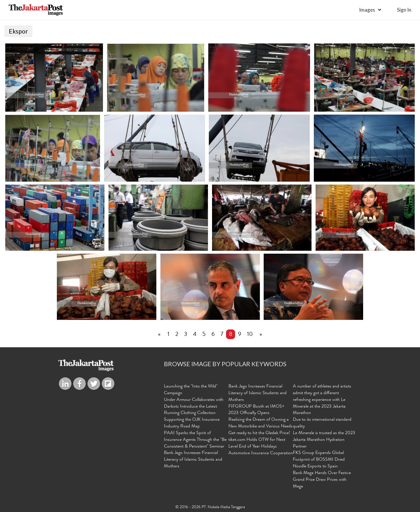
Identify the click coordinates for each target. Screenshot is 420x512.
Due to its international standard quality (322, 423)
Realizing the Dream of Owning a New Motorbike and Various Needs (260, 423)
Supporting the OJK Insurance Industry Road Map (192, 423)
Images (367, 10)
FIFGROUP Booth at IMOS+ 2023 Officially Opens (256, 410)
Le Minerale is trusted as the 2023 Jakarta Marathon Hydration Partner (324, 440)
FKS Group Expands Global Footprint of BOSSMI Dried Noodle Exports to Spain (319, 460)
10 (250, 335)
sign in (404, 10)
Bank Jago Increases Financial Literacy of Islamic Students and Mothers (193, 460)
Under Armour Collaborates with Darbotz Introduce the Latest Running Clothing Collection (194, 407)
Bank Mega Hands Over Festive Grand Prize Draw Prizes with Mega (322, 480)
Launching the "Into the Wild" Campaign (191, 390)
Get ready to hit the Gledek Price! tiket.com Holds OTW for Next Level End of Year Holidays (259, 440)
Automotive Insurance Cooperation (261, 454)
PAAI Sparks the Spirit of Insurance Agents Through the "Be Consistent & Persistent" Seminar (195, 440)
